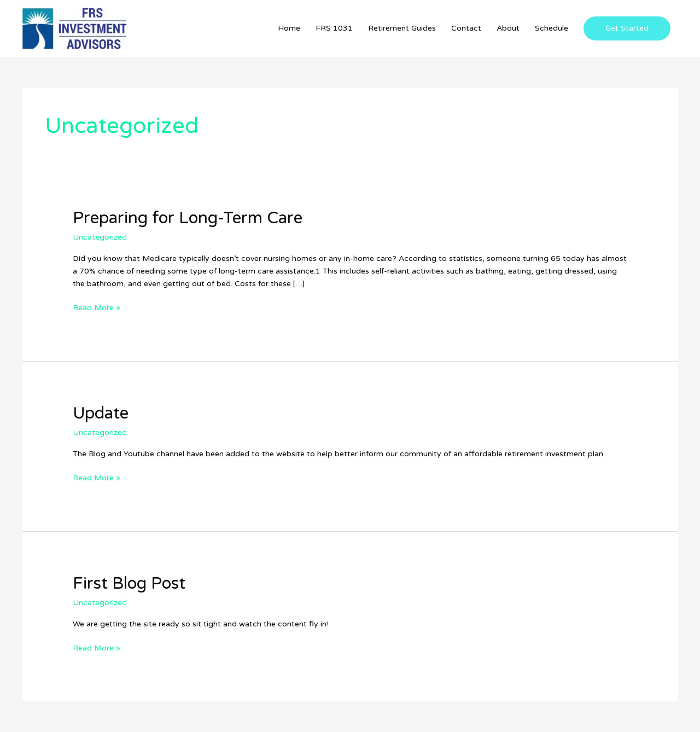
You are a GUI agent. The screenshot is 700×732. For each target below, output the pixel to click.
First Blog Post (129, 583)
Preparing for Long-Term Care (188, 218)
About (508, 28)
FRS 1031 (334, 28)
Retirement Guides (402, 28)
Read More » (97, 307)
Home (289, 28)
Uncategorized (100, 237)
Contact (466, 28)
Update (101, 413)
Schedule (552, 28)
